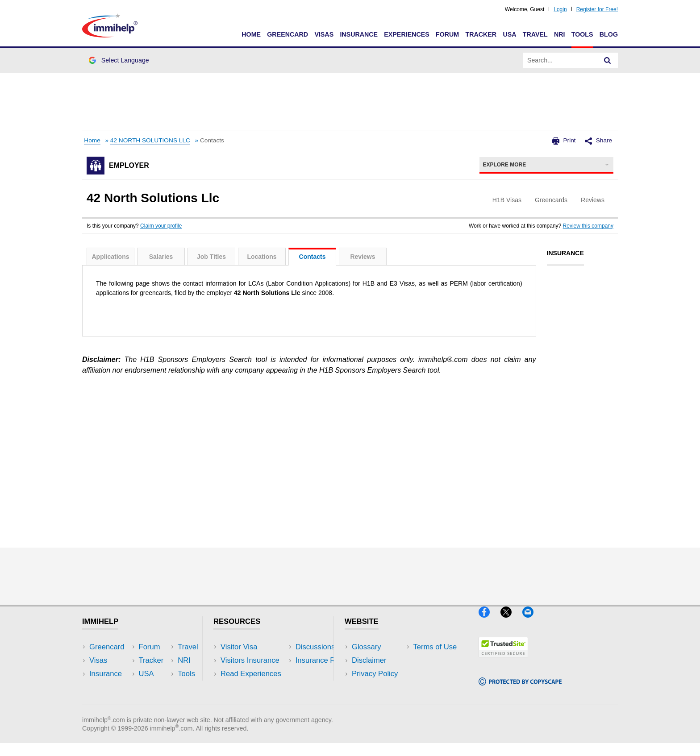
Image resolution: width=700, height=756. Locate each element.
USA (509, 34)
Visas (324, 34)
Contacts (312, 257)
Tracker (481, 34)
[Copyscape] (520, 689)
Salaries (161, 257)
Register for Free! (597, 9)
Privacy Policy (375, 674)
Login (560, 9)
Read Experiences (251, 674)
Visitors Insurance (250, 660)
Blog (609, 34)
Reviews (362, 257)
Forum (447, 34)
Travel (535, 34)
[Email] (532, 621)
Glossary (367, 647)
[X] (511, 621)
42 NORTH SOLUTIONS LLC (150, 140)
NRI (560, 34)
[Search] (608, 60)
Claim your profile (161, 226)
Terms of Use (374, 687)
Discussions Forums (254, 687)
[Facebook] (490, 621)
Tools (582, 34)
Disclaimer (369, 660)
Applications (110, 257)
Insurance (359, 34)
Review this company (588, 226)
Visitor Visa (239, 647)
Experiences (406, 34)
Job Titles (211, 257)
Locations (262, 257)
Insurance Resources (256, 700)
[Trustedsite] (503, 661)
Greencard (287, 34)
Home (251, 34)
